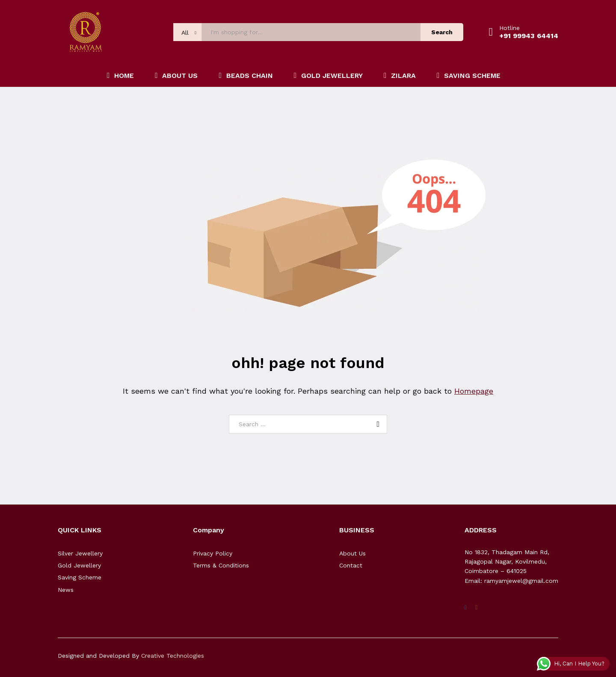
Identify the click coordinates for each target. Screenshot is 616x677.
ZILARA (400, 76)
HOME (120, 76)
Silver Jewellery (80, 553)
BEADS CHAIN (246, 76)
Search (442, 32)
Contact (351, 565)
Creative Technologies (173, 656)
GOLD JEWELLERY (328, 76)
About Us (352, 553)
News (66, 590)
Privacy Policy (213, 553)
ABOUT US (176, 76)
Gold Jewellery (79, 565)
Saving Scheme (80, 577)
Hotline (509, 28)
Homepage (474, 391)
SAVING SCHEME (469, 76)
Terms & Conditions (221, 565)
